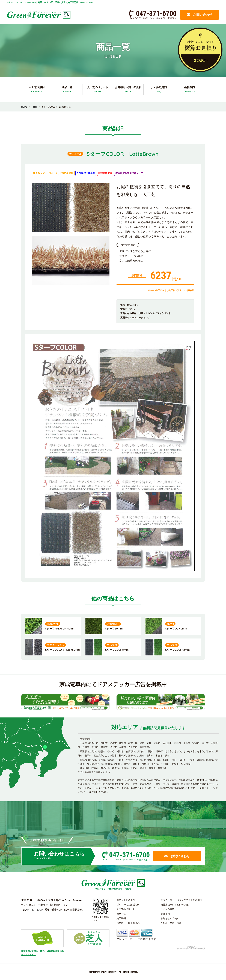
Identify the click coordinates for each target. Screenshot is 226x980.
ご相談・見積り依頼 (171, 923)
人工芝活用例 (37, 90)
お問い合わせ (200, 15)
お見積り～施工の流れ (128, 90)
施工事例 (121, 918)
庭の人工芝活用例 (126, 900)
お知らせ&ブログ (169, 918)
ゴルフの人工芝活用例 (128, 905)
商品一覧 (67, 90)
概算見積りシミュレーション (176, 905)
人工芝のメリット (98, 90)
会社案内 (189, 90)
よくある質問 (159, 90)
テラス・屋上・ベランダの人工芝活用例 (181, 900)
